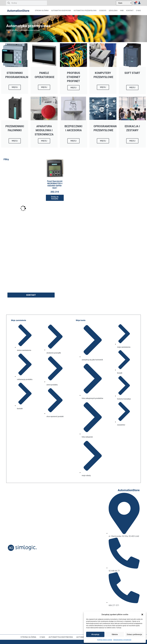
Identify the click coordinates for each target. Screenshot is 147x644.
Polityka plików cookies (105, 640)
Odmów (115, 634)
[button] (142, 614)
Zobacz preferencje (134, 634)
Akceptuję (95, 634)
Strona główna (42, 11)
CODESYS (103, 11)
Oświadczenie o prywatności (122, 640)
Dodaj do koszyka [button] (55, 198)
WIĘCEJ (15, 87)
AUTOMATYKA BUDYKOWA (61, 11)
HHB (122, 11)
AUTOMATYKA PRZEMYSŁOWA (85, 11)
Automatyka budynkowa (61, 637)
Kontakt (130, 11)
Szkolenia (113, 11)
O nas (138, 11)
